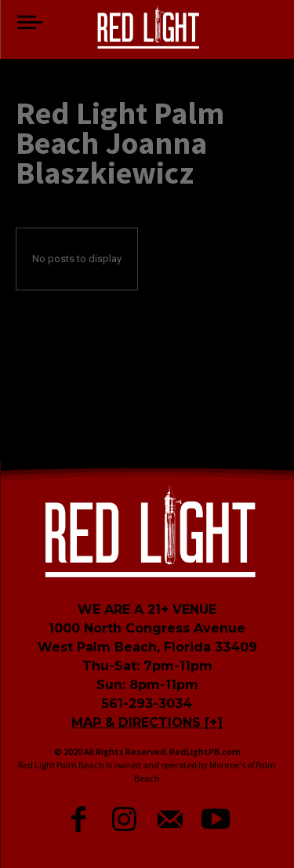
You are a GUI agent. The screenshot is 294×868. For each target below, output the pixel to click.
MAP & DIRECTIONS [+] (147, 722)
